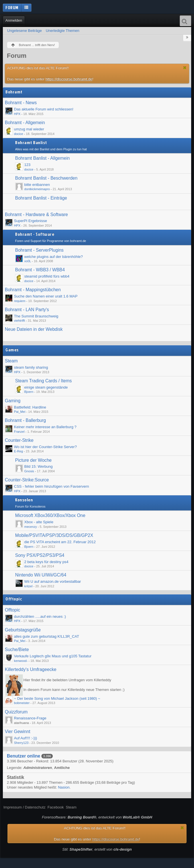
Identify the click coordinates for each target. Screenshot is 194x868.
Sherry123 (21, 743)
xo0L (28, 261)
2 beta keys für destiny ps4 (46, 562)
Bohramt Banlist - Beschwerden (46, 178)
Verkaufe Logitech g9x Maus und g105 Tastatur (53, 656)
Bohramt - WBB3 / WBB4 (40, 270)
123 (27, 165)
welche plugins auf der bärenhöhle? (53, 257)
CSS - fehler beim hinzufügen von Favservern (51, 486)
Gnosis (29, 471)
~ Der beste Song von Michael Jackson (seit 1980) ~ (57, 698)
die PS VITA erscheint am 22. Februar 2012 (60, 542)
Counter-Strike (19, 440)
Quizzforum (16, 712)
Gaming (13, 401)
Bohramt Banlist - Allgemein (43, 158)
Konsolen (24, 500)
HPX (17, 114)
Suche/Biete (17, 650)
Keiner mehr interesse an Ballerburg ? (45, 427)
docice (19, 134)
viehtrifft (19, 321)
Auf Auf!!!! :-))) (26, 738)
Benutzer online (24, 756)
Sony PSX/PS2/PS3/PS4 (40, 555)
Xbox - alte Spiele (39, 522)
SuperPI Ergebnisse (31, 221)
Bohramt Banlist (31, 143)
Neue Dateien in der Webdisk (34, 329)
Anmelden (14, 20)
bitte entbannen (37, 185)
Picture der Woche (33, 460)
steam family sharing (31, 367)
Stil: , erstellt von (97, 849)
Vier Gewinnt (18, 731)
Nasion (64, 787)
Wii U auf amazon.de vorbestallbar (53, 581)
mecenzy (31, 527)
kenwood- (21, 661)
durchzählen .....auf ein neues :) (40, 616)
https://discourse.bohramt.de (69, 79)
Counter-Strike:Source (27, 480)
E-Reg (18, 451)
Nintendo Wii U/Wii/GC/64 (41, 575)
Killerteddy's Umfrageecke (31, 669)
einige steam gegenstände (46, 387)
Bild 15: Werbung (39, 466)
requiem (20, 301)
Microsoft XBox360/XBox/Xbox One (50, 515)
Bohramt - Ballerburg (25, 420)
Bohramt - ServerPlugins (39, 250)
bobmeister (22, 703)
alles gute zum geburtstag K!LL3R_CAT (47, 636)
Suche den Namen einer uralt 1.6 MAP (46, 296)
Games (12, 350)
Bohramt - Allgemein (25, 123)
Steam (11, 361)
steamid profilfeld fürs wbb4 (47, 276)
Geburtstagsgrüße (23, 630)
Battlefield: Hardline (30, 407)
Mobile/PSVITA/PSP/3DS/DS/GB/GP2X (54, 535)
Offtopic (14, 599)
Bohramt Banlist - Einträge (41, 198)
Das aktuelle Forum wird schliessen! (44, 109)
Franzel (19, 432)
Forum (12, 7)
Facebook (55, 807)
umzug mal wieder (29, 129)
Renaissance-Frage (30, 718)
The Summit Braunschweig (36, 316)
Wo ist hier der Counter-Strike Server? (45, 447)
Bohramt (14, 92)
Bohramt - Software (35, 234)
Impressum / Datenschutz (24, 807)
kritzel (28, 586)
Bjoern (29, 392)
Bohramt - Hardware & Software (36, 215)
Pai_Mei (20, 412)
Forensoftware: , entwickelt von (97, 817)
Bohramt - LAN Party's (27, 310)
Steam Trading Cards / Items (43, 381)
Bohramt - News (21, 103)
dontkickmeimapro (37, 189)
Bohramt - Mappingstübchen (33, 290)
